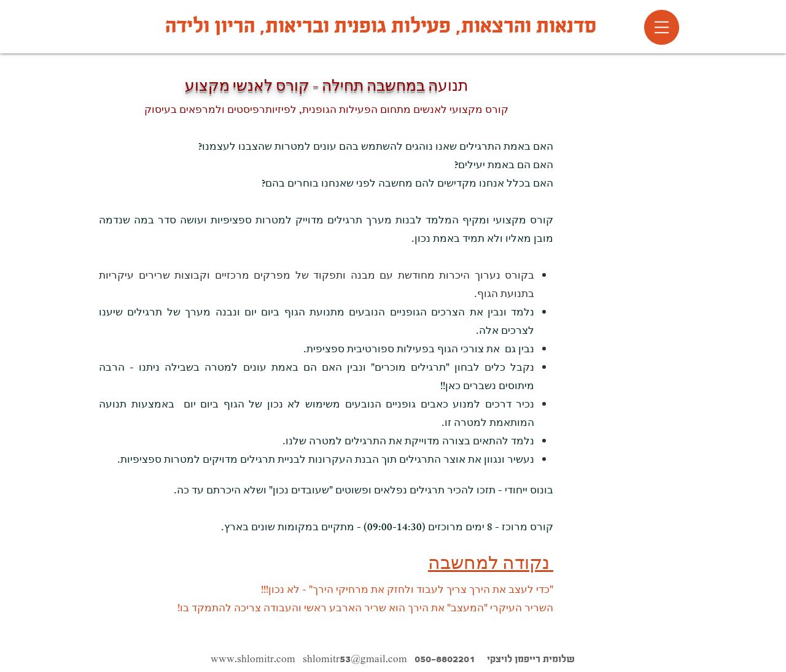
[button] (662, 27)
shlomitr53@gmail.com (355, 659)
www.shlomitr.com (253, 659)
